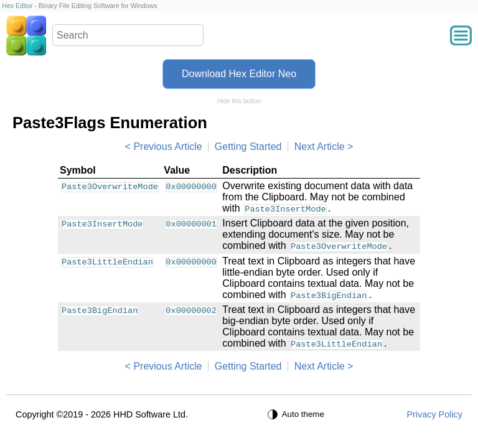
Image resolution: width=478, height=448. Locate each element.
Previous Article (167, 147)
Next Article (320, 147)
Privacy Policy (434, 414)
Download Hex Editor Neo (239, 74)
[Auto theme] (298, 414)
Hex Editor (17, 6)
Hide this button (239, 101)
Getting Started (248, 147)
